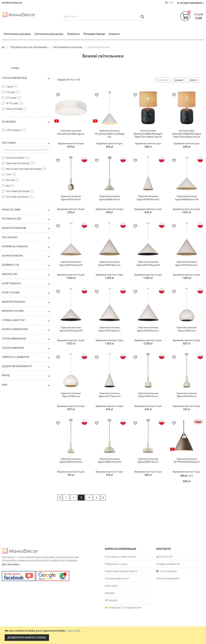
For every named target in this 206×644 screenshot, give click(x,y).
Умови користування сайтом (121, 571)
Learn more (73, 631)
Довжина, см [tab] (10, 265)
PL (167, 3)
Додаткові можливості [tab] (17, 366)
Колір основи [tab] (11, 292)
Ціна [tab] (5, 385)
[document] (103, 635)
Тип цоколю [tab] (10, 237)
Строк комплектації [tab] (14, 78)
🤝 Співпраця (112, 607)
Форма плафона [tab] (12, 256)
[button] (58, 95)
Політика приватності (117, 578)
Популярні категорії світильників (29, 47)
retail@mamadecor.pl (168, 564)
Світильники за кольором (68, 47)
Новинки (110, 593)
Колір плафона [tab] (11, 283)
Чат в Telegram (167, 571)
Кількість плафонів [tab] (14, 228)
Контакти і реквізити (168, 578)
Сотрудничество (131, 607)
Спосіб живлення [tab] (13, 348)
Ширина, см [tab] (9, 274)
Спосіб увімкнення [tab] (14, 339)
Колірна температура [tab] (15, 329)
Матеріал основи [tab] (13, 311)
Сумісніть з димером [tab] (15, 357)
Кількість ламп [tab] (11, 210)
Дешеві (179, 80)
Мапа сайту (111, 586)
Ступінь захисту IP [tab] (13, 320)
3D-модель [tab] (9, 122)
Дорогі (193, 80)
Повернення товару (116, 564)
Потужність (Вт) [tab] (12, 219)
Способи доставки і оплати (120, 557)
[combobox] (103, 17)
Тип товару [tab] (9, 143)
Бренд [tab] (6, 375)
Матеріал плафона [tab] (13, 302)
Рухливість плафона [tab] (15, 246)
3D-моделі (111, 600)
